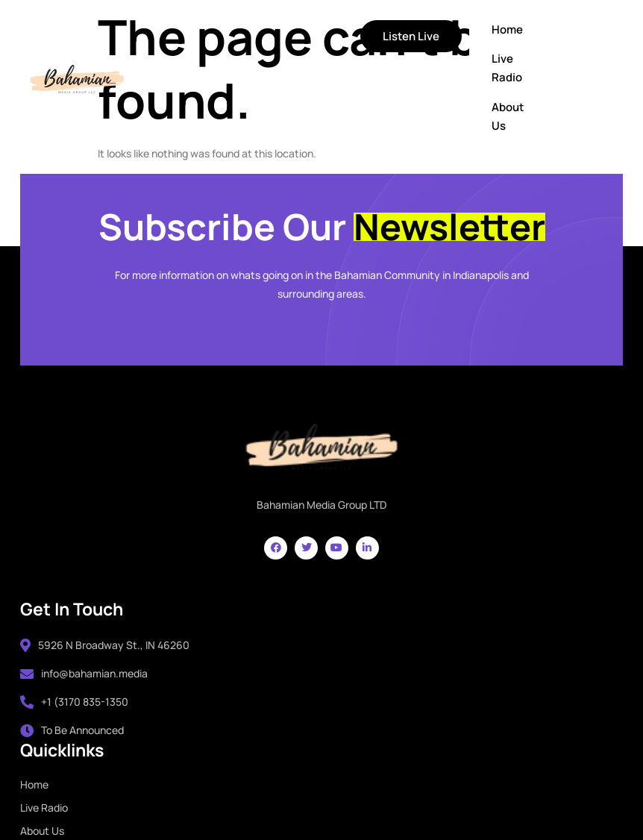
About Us (420, 117)
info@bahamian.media (86, 674)
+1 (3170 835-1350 (76, 703)
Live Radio (419, 69)
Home (419, 30)
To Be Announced (74, 731)
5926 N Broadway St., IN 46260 (107, 646)
